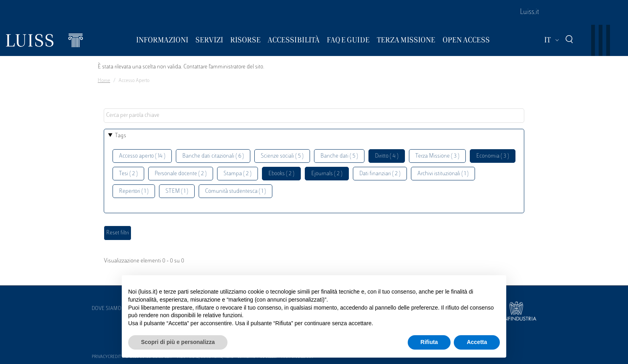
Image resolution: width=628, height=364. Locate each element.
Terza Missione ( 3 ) (437, 156)
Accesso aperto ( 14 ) (142, 156)
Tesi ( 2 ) (128, 174)
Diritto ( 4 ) (387, 156)
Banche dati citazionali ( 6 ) (213, 156)
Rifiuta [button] (429, 342)
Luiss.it (529, 12)
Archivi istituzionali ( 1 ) (443, 174)
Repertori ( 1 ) (134, 191)
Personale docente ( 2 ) (181, 174)
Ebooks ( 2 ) (281, 174)
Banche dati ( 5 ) (339, 156)
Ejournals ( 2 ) (327, 174)
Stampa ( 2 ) (238, 174)
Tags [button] (121, 136)
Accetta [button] (477, 342)
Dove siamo (107, 309)
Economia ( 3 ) (493, 156)
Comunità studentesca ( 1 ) (235, 191)
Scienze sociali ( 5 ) (282, 156)
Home (104, 81)
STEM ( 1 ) (177, 191)
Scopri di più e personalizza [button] (178, 342)
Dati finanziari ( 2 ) (380, 174)
